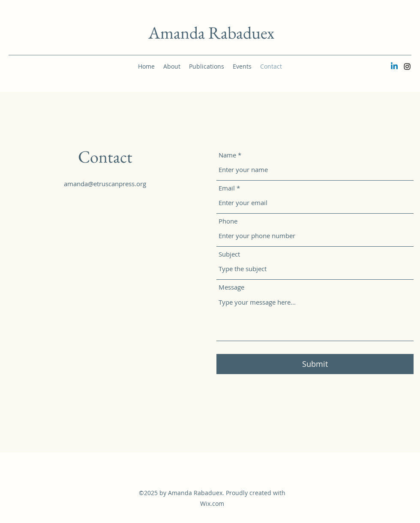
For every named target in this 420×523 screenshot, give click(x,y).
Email (227, 188)
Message (231, 287)
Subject (229, 254)
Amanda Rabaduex (211, 33)
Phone (228, 221)
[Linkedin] (394, 67)
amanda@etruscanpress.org (105, 184)
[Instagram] (407, 67)
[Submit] (315, 364)
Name (227, 155)
